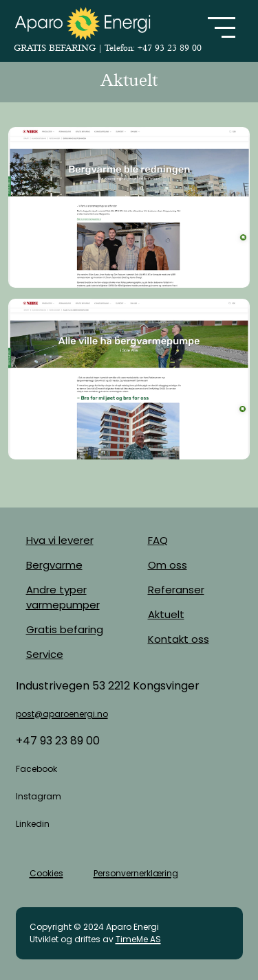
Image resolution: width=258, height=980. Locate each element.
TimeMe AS (138, 939)
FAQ (158, 540)
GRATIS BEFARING (56, 48)
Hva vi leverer (60, 540)
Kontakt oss (179, 639)
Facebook (36, 769)
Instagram (39, 796)
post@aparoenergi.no (62, 714)
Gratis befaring (65, 629)
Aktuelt (166, 614)
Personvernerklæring (136, 873)
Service (45, 654)
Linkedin (33, 824)
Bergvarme (54, 565)
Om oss (168, 565)
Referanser (176, 590)
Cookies (46, 873)
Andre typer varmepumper (63, 597)
